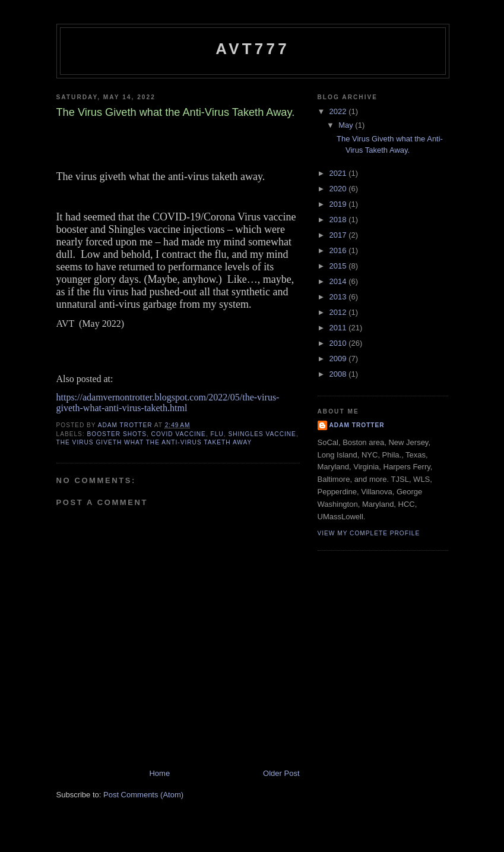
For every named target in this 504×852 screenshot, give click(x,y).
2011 (339, 328)
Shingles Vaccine (262, 434)
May (347, 125)
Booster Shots (117, 434)
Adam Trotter (357, 425)
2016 (339, 250)
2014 (339, 281)
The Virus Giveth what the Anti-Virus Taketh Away (154, 442)
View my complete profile (369, 533)
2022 (339, 111)
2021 (339, 173)
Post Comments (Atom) (143, 795)
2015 (339, 266)
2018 (339, 220)
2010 (339, 343)
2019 (339, 204)
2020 (339, 189)
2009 (339, 359)
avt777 (253, 49)
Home (159, 773)
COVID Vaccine (179, 434)
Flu (217, 434)
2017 (339, 235)
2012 (339, 312)
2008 (339, 374)
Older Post (281, 773)
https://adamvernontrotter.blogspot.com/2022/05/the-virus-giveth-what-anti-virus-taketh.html (168, 403)
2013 (339, 297)
